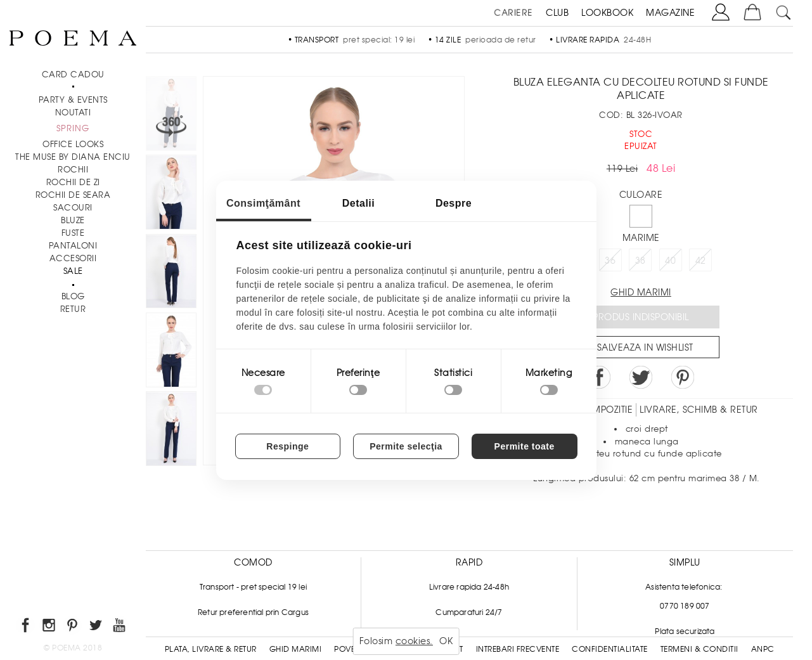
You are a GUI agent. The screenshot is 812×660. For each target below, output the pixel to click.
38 (641, 261)
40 (670, 261)
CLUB (557, 13)
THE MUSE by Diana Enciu (73, 157)
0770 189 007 (685, 606)
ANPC (763, 649)
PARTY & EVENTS (73, 100)
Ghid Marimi (296, 649)
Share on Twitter (641, 377)
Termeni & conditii (699, 649)
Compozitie (605, 410)
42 (701, 261)
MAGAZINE (670, 13)
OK (446, 641)
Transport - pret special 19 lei (253, 587)
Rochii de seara (73, 195)
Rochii (73, 170)
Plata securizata (685, 631)
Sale (73, 271)
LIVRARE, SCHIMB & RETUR (699, 410)
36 (610, 261)
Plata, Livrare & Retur (211, 649)
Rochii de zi (73, 182)
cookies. (414, 641)
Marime (641, 238)
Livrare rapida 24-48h (469, 587)
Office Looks (73, 144)
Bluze (73, 220)
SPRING (73, 128)
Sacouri (73, 208)
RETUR (73, 309)
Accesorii (73, 258)
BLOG (73, 296)
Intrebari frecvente (518, 649)
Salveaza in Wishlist (645, 347)
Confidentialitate (610, 649)
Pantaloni (73, 246)
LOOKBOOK (607, 13)
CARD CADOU (73, 74)
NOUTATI (73, 113)
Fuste (73, 233)
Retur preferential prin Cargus (253, 612)
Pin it (683, 377)
